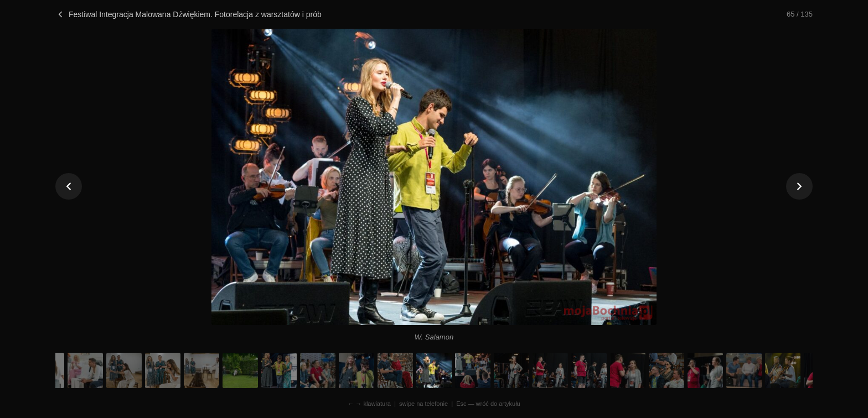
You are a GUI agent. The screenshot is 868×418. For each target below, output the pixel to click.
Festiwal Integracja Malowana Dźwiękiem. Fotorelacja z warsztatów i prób (188, 14)
